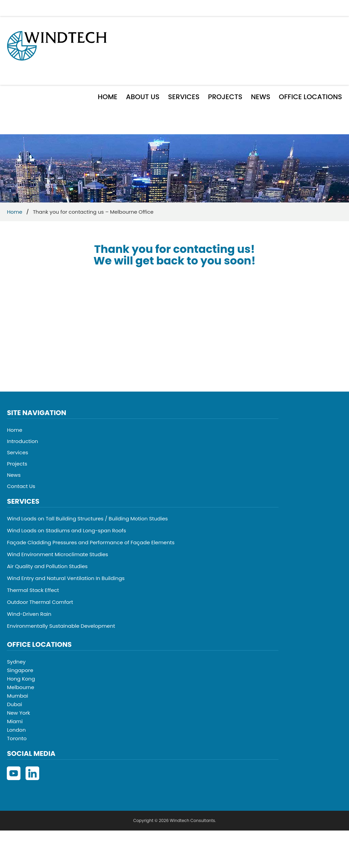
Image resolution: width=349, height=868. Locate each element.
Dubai (14, 704)
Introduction (22, 441)
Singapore (20, 670)
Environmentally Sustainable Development (61, 626)
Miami (15, 721)
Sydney (16, 662)
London (16, 730)
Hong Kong (21, 679)
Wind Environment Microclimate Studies (57, 554)
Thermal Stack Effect (33, 590)
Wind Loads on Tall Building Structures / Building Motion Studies (87, 519)
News (261, 97)
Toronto (17, 738)
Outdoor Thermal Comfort (40, 602)
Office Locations (310, 97)
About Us (143, 97)
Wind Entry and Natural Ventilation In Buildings (66, 578)
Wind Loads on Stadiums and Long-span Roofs (66, 530)
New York (18, 713)
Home (108, 97)
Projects (225, 97)
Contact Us (21, 486)
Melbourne (20, 687)
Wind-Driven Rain (29, 614)
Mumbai (17, 696)
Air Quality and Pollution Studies (47, 566)
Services (184, 97)
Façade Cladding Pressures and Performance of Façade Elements (91, 542)
